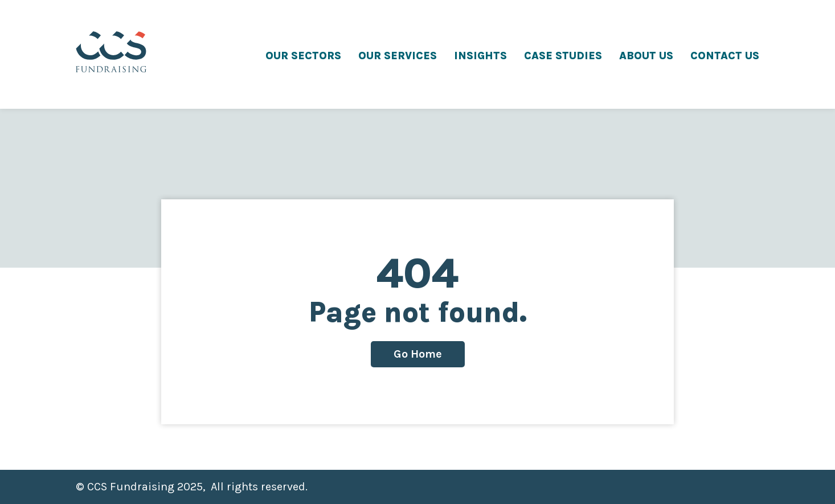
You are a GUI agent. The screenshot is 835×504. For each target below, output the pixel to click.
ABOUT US (646, 56)
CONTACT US (725, 56)
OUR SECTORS (303, 56)
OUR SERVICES (398, 56)
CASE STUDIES (563, 56)
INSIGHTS (480, 56)
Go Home (418, 354)
